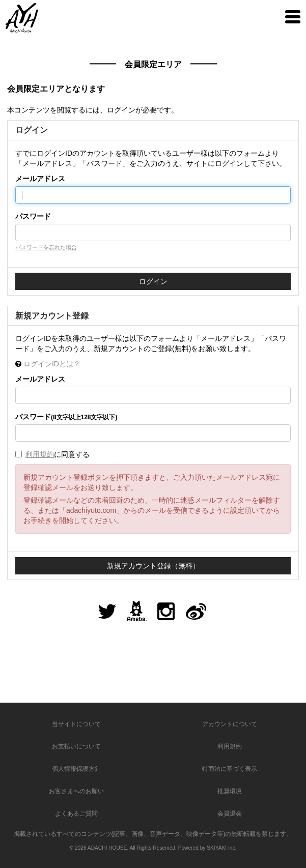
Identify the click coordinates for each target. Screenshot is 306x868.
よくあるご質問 (76, 814)
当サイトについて (76, 724)
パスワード (33, 216)
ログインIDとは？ (52, 364)
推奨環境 (230, 791)
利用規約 (40, 454)
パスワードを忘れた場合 (46, 247)
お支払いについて (76, 746)
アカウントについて (230, 724)
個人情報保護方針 (76, 769)
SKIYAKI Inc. (221, 848)
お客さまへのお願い (76, 791)
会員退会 (230, 814)
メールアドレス (40, 179)
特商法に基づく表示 (230, 769)
